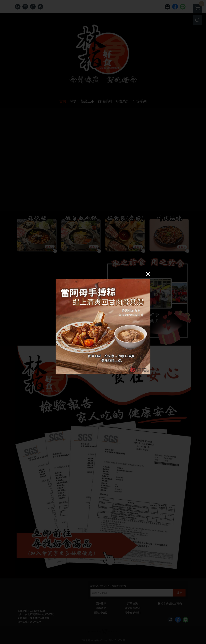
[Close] (148, 274)
